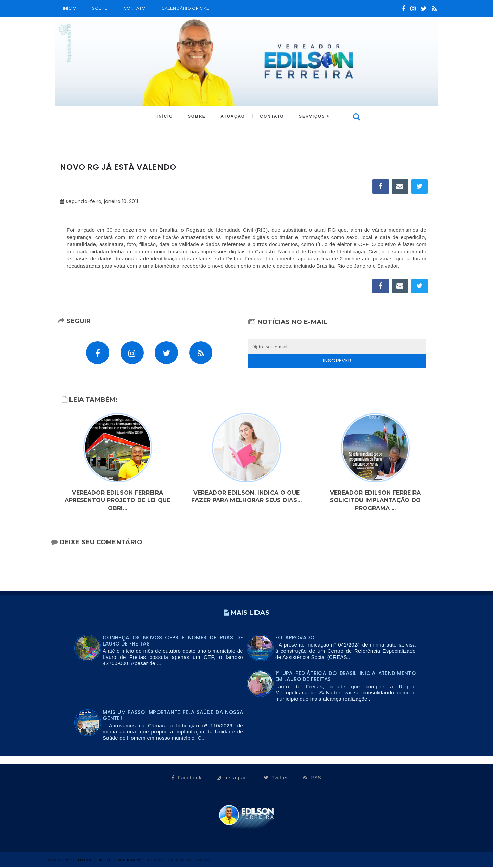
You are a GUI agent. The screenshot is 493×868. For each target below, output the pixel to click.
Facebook (186, 779)
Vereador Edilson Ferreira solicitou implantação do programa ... (376, 501)
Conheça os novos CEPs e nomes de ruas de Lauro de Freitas (173, 642)
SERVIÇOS (311, 117)
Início (70, 8)
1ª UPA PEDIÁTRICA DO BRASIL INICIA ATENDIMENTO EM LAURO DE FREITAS (345, 677)
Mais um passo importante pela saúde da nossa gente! (173, 716)
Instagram (233, 779)
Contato (135, 8)
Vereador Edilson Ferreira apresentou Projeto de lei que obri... (118, 501)
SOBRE (100, 8)
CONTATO (271, 117)
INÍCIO (166, 117)
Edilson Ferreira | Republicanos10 (111, 861)
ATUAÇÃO (233, 117)
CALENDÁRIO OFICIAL (185, 8)
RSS (312, 779)
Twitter (276, 779)
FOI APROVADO (295, 639)
